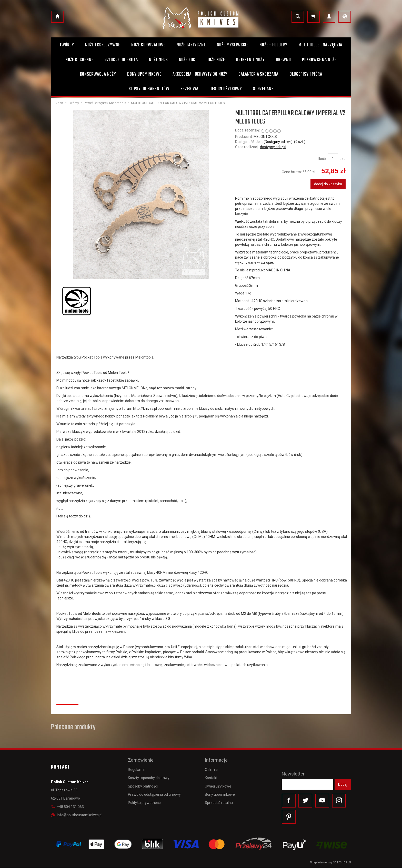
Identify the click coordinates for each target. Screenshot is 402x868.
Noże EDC (187, 60)
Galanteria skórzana (258, 74)
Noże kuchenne (79, 60)
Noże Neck (158, 60)
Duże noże (216, 60)
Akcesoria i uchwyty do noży (200, 74)
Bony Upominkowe (144, 74)
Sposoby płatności (143, 785)
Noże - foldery (273, 45)
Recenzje (67, 699)
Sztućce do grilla (121, 60)
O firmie (211, 769)
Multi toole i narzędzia (320, 45)
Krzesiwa (190, 89)
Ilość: (322, 159)
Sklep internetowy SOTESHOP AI (330, 863)
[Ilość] (333, 159)
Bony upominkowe (220, 794)
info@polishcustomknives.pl (77, 815)
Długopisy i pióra (306, 74)
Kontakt (211, 777)
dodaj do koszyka (328, 184)
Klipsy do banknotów (149, 89)
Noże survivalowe (148, 45)
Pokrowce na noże (319, 60)
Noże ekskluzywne (103, 45)
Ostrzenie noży (250, 60)
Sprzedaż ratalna (219, 802)
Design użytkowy (226, 89)
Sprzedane (263, 89)
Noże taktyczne (191, 45)
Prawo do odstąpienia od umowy (154, 794)
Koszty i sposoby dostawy (149, 777)
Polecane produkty (73, 727)
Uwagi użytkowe (218, 785)
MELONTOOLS (265, 137)
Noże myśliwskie (233, 45)
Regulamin (137, 769)
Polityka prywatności (145, 802)
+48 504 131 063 (67, 807)
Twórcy (67, 45)
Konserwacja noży (98, 74)
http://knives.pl (145, 409)
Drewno (283, 60)
